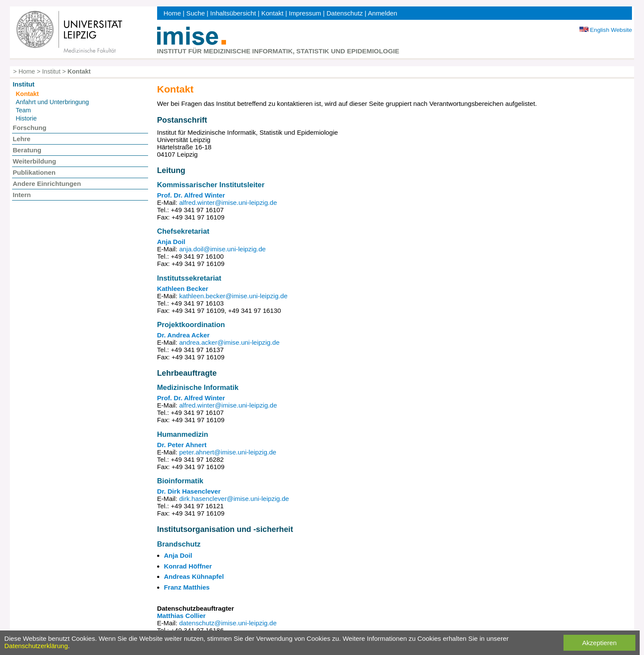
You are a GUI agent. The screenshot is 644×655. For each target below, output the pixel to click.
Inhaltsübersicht (233, 13)
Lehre (21, 139)
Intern (22, 195)
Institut (51, 71)
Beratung (27, 150)
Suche (196, 13)
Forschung (29, 128)
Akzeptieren (599, 643)
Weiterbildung (34, 161)
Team (23, 110)
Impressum (305, 13)
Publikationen (34, 172)
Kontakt (272, 13)
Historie (26, 118)
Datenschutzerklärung (36, 646)
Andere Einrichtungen (47, 184)
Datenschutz (344, 13)
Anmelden (382, 13)
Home (172, 13)
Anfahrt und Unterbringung (52, 102)
